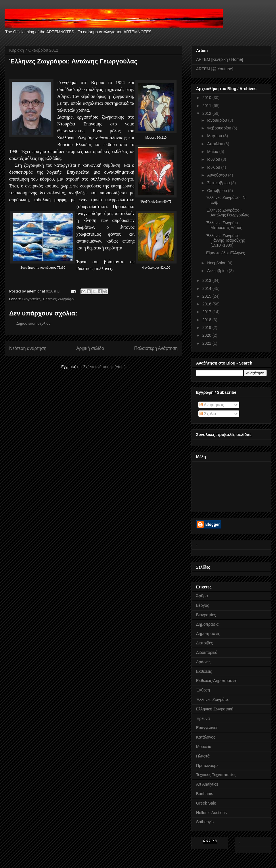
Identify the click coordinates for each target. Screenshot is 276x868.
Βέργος (203, 605)
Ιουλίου (214, 167)
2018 (207, 320)
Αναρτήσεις (212, 405)
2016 (207, 304)
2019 (207, 328)
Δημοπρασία (207, 624)
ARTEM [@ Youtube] (215, 69)
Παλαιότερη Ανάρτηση (156, 348)
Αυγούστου (217, 175)
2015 (207, 296)
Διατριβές (204, 643)
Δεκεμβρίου (218, 271)
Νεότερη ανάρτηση (28, 348)
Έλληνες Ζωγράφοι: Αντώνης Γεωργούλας (228, 213)
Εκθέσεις (204, 671)
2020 (207, 335)
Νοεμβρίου (217, 263)
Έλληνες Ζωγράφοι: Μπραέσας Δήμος (224, 225)
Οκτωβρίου (217, 191)
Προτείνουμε (207, 766)
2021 (207, 343)
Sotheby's (205, 822)
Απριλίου (216, 144)
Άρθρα (202, 596)
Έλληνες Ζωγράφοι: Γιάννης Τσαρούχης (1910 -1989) (226, 241)
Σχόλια (208, 414)
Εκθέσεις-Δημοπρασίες (217, 681)
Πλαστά (203, 756)
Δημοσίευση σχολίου (33, 323)
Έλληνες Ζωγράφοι (59, 299)
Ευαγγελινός (207, 728)
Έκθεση (203, 690)
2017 (207, 312)
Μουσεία (204, 747)
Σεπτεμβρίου (219, 183)
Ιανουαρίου (217, 120)
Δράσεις (203, 662)
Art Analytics (207, 784)
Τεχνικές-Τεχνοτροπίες (216, 775)
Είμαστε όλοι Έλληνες (226, 253)
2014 (207, 288)
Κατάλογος (206, 737)
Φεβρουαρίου (220, 128)
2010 (207, 98)
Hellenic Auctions (211, 813)
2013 (207, 280)
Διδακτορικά (207, 652)
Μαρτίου (215, 136)
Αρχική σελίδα (90, 348)
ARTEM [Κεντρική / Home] (220, 59)
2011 (207, 106)
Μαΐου (213, 152)
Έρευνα (203, 718)
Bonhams (205, 794)
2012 (207, 113)
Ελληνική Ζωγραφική (215, 709)
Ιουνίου (214, 159)
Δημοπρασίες (208, 633)
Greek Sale (206, 803)
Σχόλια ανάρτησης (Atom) (105, 367)
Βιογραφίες (32, 299)
